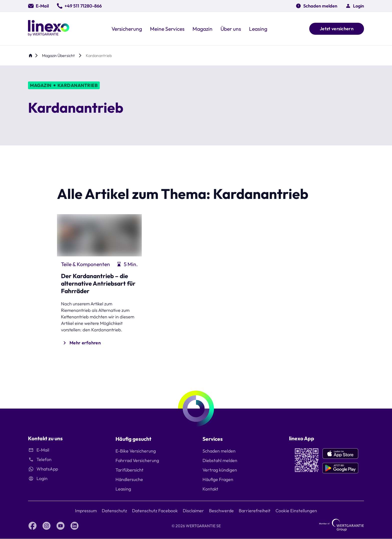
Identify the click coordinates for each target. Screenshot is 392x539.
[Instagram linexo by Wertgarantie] (46, 526)
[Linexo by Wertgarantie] (49, 29)
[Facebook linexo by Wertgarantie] (32, 526)
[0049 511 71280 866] (79, 6)
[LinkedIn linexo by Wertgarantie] (74, 526)
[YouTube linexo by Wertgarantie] (60, 526)
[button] (355, 6)
